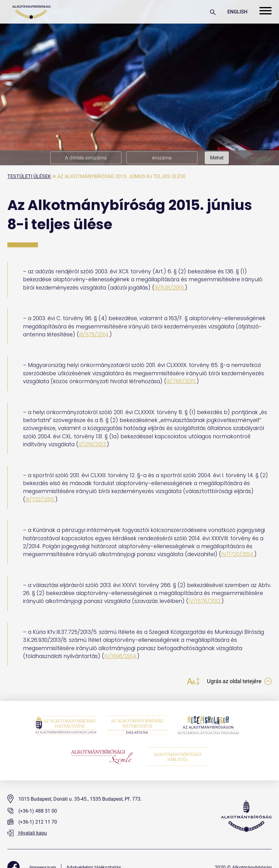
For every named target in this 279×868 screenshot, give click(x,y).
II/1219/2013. (93, 444)
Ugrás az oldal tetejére (239, 681)
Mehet (217, 158)
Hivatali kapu (27, 833)
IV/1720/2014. (238, 554)
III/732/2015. (40, 499)
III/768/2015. (182, 381)
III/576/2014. (94, 335)
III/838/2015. (170, 288)
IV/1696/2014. (121, 656)
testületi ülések (29, 176)
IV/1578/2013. (205, 601)
